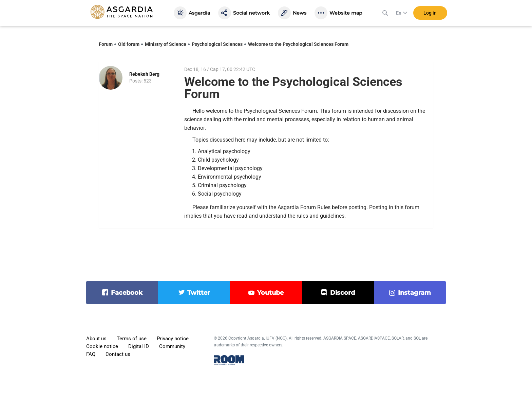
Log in (430, 13)
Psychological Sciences (217, 44)
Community (172, 346)
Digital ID (139, 346)
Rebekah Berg (144, 74)
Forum (106, 44)
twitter (199, 293)
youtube (270, 293)
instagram (414, 293)
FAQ (91, 354)
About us (96, 339)
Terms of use (132, 339)
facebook (127, 293)
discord (343, 293)
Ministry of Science (166, 44)
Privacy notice (173, 339)
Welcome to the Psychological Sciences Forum (298, 44)
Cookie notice (102, 346)
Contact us (118, 354)
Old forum (129, 44)
